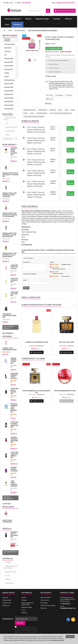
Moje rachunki (45, 600)
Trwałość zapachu (58, 273)
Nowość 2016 (9, 66)
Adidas (7, 135)
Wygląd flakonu (66, 264)
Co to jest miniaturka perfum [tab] (57, 60)
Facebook (17, 25)
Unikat (7, 76)
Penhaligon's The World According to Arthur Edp (10, 215)
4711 (7, 123)
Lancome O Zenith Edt (14, 280)
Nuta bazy (25, 240)
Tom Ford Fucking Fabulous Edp (14, 425)
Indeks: (48, 44)
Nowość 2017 (9, 69)
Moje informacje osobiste (48, 605)
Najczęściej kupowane (8, 335)
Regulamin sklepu (42, 19)
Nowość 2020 (9, 91)
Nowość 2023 (9, 102)
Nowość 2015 (9, 62)
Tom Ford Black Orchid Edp (14, 391)
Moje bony (44, 608)
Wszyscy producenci (13, 19)
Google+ (69, 95)
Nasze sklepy (9, 583)
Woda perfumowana (30, 110)
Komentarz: (27, 262)
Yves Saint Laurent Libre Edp (14, 484)
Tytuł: (25, 280)
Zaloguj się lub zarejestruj (66, 3)
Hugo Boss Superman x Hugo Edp (9, 316)
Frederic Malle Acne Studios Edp (14, 151)
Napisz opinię (51, 76)
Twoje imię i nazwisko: (30, 274)
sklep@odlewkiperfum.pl (68, 608)
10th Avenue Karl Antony (10, 119)
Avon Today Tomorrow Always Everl (61, 113)
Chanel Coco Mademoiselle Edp (9, 349)
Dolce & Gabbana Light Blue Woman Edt (14, 408)
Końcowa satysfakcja (59, 269)
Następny (35, 60)
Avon (32, 113)
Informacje (8, 559)
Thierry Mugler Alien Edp (14, 469)
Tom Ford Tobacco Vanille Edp (14, 455)
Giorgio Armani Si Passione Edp (14, 440)
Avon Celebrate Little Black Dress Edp (37, 392)
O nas (7, 25)
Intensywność (66, 276)
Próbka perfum (43, 110)
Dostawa (57, 19)
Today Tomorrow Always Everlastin (34, 117)
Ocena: (52, 262)
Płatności (68, 19)
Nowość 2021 (9, 94)
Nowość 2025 (9, 109)
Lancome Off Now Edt (14, 294)
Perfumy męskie (10, 44)
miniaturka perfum (42, 113)
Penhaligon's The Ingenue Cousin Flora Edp (9, 195)
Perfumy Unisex (10, 80)
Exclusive (8, 51)
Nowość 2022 (9, 98)
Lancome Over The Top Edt (14, 267)
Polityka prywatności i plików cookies (11, 567)
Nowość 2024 (9, 105)
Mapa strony (6, 605)
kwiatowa (53, 110)
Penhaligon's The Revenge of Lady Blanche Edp (9, 255)
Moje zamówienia (46, 597)
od (46, 52)
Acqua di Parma (10, 131)
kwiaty (26, 113)
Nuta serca (25, 235)
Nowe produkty (9, 145)
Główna (28, 19)
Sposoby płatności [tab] (54, 72)
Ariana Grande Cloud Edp (14, 361)
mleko (73, 110)
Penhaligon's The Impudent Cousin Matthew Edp (9, 235)
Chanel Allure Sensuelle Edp (37, 342)
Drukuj (49, 104)
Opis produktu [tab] (52, 64)
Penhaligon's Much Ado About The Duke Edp (10, 175)
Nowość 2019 (9, 87)
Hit (5, 55)
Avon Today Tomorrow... (8, 521)
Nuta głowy (25, 230)
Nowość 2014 (9, 59)
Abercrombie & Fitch (11, 127)
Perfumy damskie (7, 40)
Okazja (7, 73)
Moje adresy (44, 603)
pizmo (60, 110)
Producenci (8, 114)
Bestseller (8, 48)
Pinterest (50, 99)
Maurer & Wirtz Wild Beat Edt (14, 535)
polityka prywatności (58, 640)
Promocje (7, 529)
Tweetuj (50, 95)
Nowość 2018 (9, 84)
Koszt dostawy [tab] (52, 68)
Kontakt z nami (8, 3)
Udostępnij (59, 95)
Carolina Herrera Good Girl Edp (14, 376)
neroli (67, 110)
